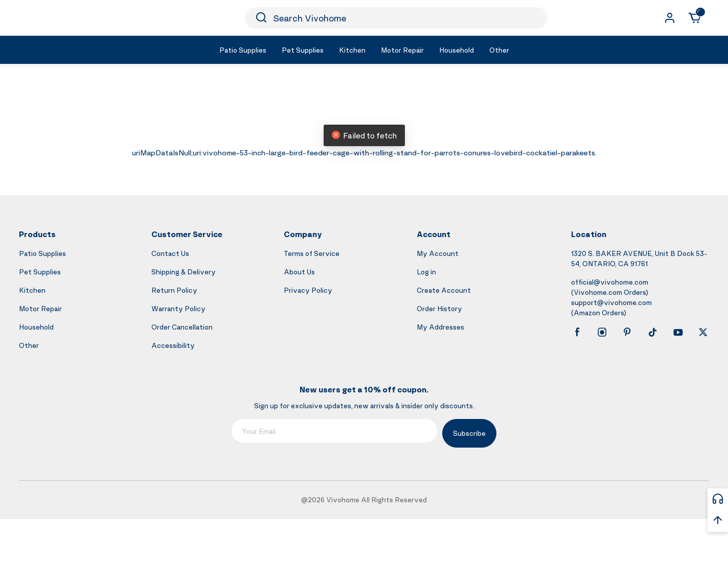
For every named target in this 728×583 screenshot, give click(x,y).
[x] (703, 332)
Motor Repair (40, 308)
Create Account (444, 290)
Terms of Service (312, 253)
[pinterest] (627, 332)
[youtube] (678, 332)
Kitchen (32, 290)
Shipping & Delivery (184, 272)
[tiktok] (653, 332)
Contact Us (170, 253)
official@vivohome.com (610, 282)
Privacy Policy (308, 290)
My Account (438, 253)
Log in (426, 272)
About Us (299, 272)
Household (36, 327)
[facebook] (577, 332)
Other (29, 345)
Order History (439, 308)
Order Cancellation (182, 327)
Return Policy (174, 290)
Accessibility (173, 345)
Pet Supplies (40, 272)
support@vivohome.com (611, 302)
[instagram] (602, 332)
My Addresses (440, 327)
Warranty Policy (178, 308)
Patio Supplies (42, 253)
